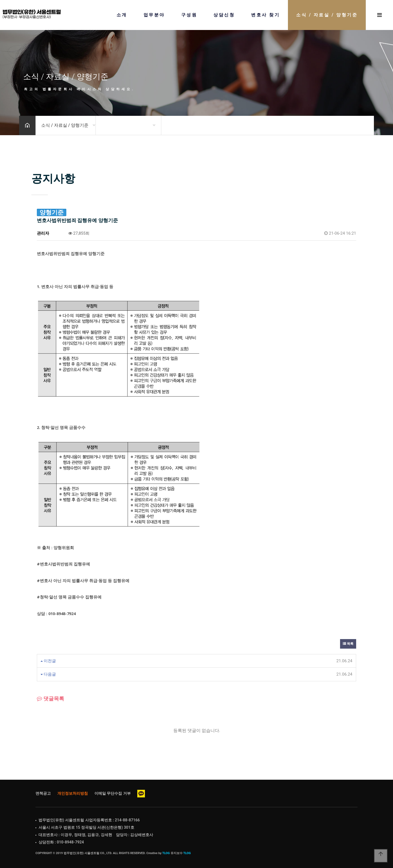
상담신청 (224, 15)
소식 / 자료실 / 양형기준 (327, 15)
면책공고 (43, 793)
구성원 (189, 15)
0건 (59, 233)
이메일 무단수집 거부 (113, 793)
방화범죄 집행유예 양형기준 (87, 674)
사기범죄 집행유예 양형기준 (87, 661)
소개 (122, 15)
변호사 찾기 (265, 15)
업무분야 (154, 15)
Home (32, 14)
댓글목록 (50, 699)
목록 (348, 644)
